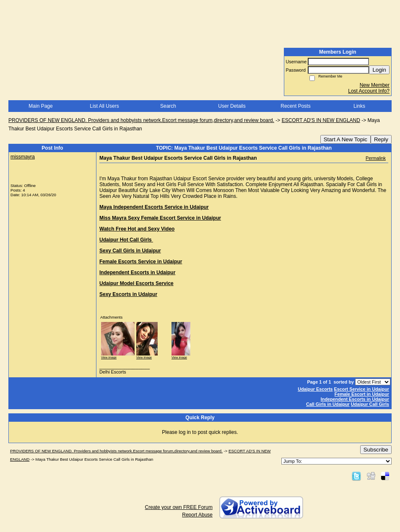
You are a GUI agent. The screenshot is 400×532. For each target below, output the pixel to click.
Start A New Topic (345, 139)
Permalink (376, 158)
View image (109, 357)
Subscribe (376, 450)
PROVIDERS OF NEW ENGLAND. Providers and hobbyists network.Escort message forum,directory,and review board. (141, 120)
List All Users (104, 106)
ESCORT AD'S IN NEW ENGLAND (321, 120)
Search (168, 106)
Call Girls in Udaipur (328, 404)
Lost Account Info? (369, 91)
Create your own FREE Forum (179, 507)
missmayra (23, 157)
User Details (232, 106)
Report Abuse (197, 515)
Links (359, 106)
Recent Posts (295, 106)
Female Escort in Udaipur (362, 394)
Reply (381, 139)
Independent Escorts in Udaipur (355, 399)
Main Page (40, 106)
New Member (375, 85)
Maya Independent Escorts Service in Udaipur (154, 207)
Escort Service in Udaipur (362, 389)
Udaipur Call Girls (370, 404)
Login (379, 70)
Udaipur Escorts (315, 389)
